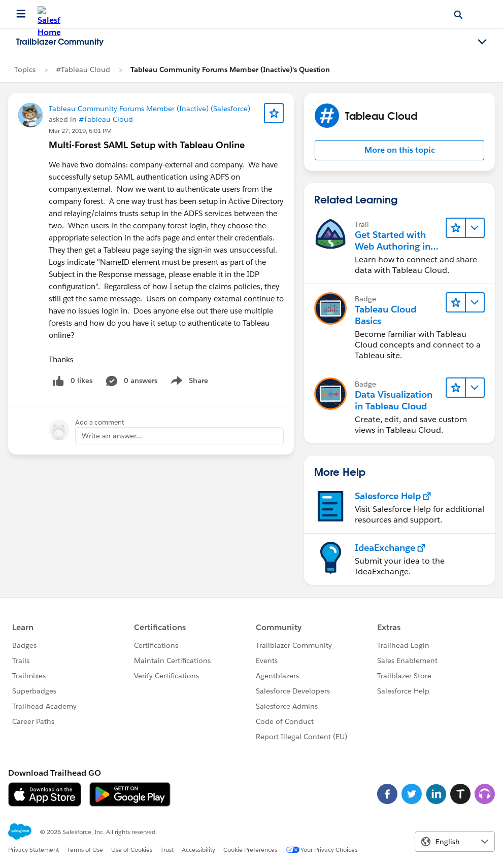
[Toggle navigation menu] (482, 42)
